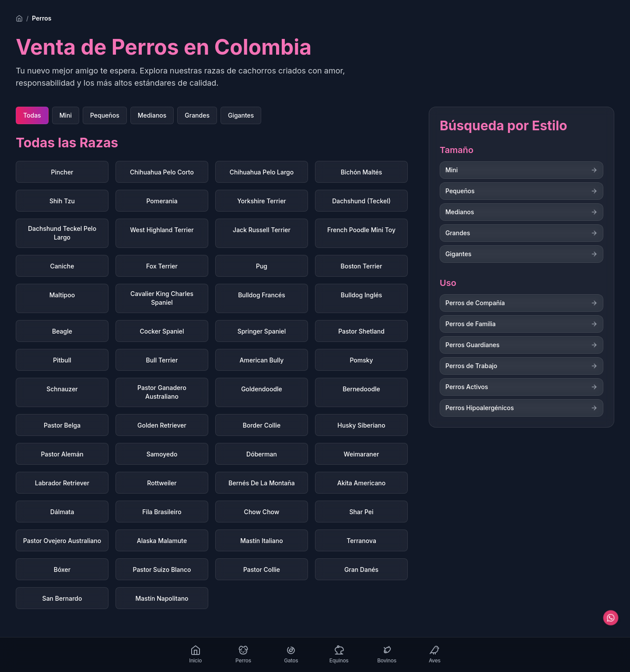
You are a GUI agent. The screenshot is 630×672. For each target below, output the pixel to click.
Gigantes (241, 115)
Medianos (152, 115)
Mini (66, 115)
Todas (32, 115)
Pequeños (105, 115)
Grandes (197, 115)
